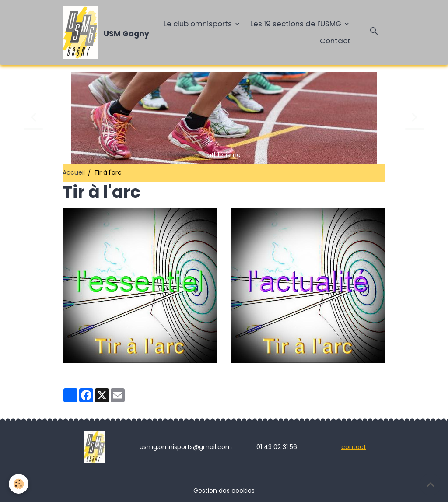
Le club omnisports (199, 24)
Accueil (74, 172)
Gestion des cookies (224, 491)
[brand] (103, 32)
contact (354, 447)
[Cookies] (19, 484)
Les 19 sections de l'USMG (297, 24)
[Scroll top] (430, 484)
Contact (335, 41)
